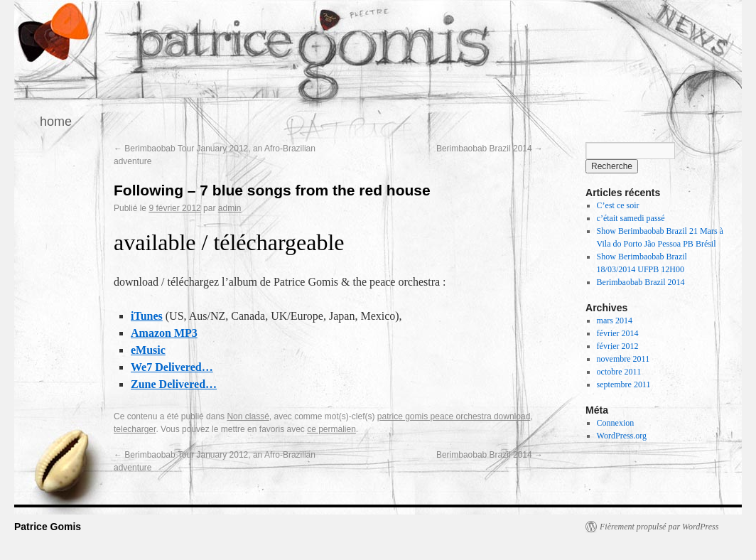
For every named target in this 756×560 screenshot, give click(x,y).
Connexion (616, 423)
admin (230, 208)
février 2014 (618, 333)
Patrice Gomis (48, 527)
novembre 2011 (623, 359)
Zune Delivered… (174, 384)
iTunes (147, 316)
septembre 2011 (624, 384)
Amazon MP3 (164, 333)
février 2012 (618, 346)
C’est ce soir (618, 205)
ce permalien (331, 429)
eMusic (148, 350)
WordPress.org (622, 436)
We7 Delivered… (172, 367)
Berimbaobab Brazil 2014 (490, 149)
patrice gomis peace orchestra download (454, 416)
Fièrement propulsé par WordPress (659, 527)
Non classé (248, 416)
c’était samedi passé (631, 218)
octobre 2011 (619, 372)
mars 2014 (615, 321)
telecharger (135, 429)
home (56, 122)
